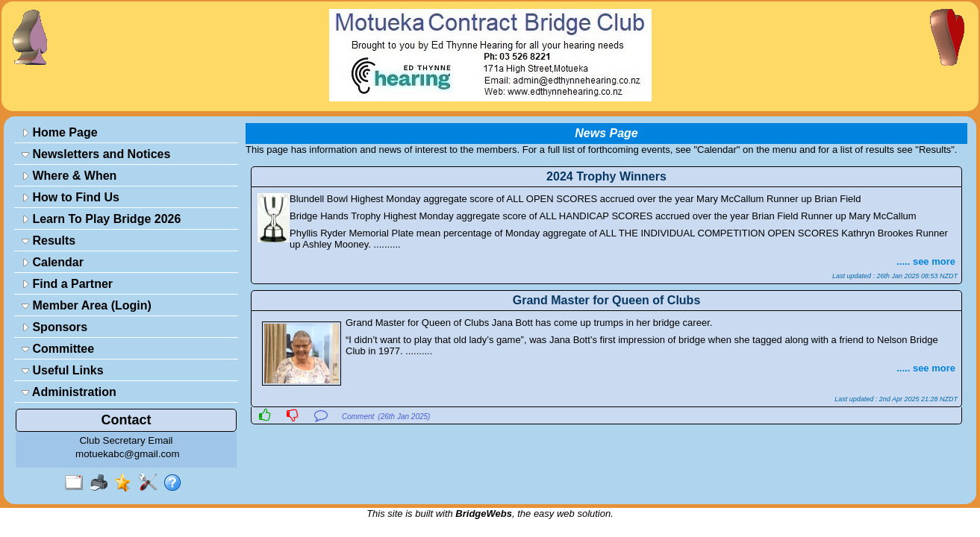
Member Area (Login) (87, 305)
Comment (358, 417)
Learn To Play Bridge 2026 (101, 219)
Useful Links (63, 370)
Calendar (53, 262)
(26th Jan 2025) (404, 417)
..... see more (926, 261)
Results (49, 241)
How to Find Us (71, 197)
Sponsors (54, 327)
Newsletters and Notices (96, 154)
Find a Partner (67, 284)
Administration (69, 392)
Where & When (69, 176)
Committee (58, 349)
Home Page (60, 132)
